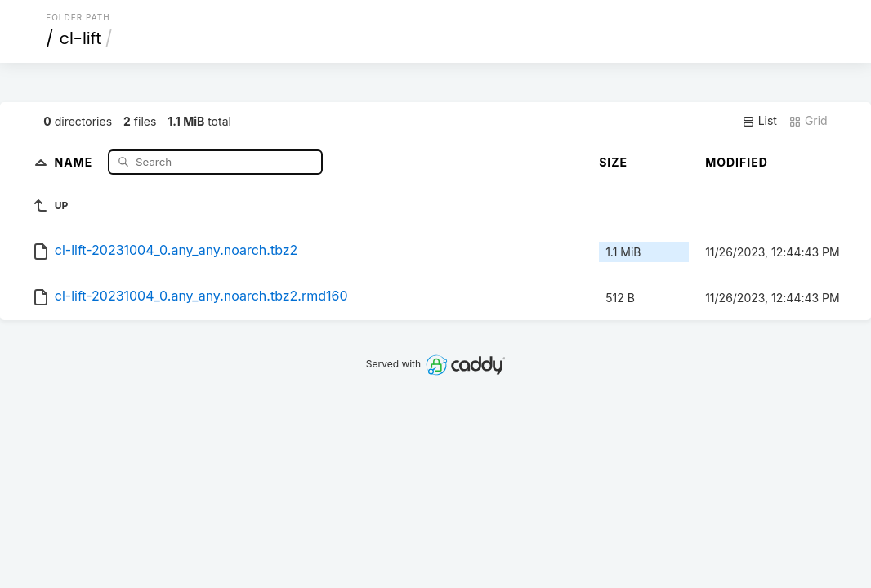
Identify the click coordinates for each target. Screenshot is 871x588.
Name (76, 161)
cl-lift (81, 38)
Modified (737, 162)
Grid (808, 121)
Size (613, 162)
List (759, 121)
